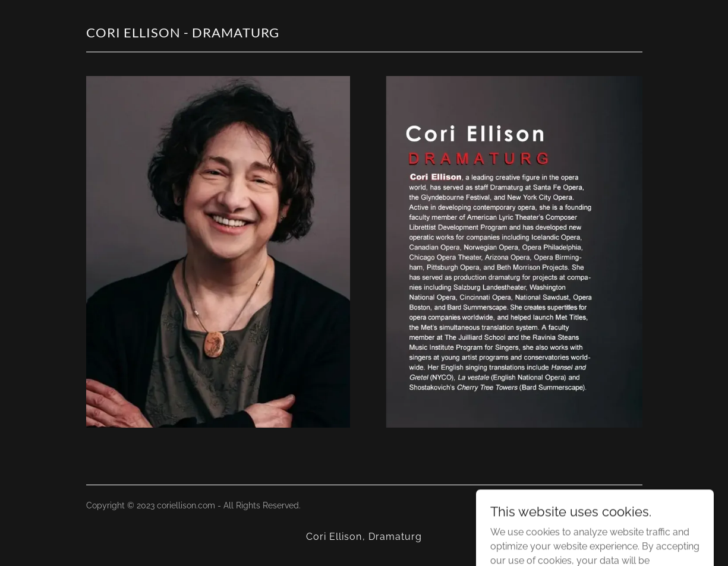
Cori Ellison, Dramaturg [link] (364, 537)
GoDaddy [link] (560, 505)
